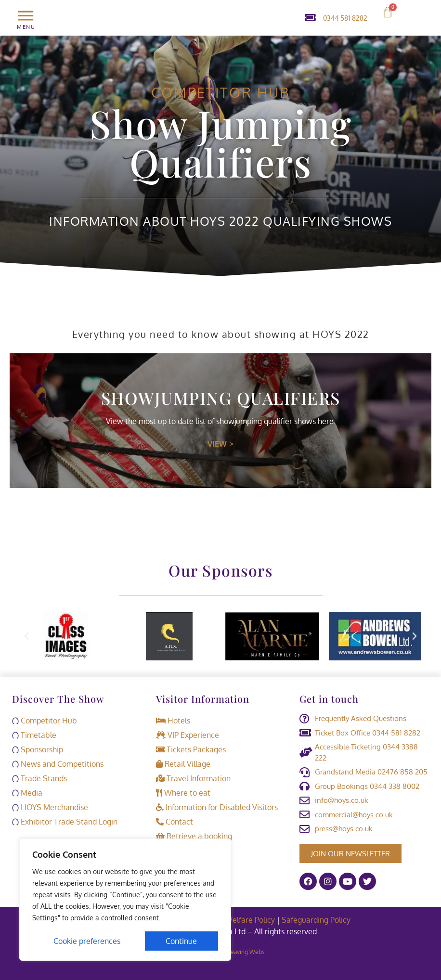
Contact (175, 822)
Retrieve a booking (194, 836)
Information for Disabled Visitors (217, 807)
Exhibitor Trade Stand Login (65, 822)
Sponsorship (38, 749)
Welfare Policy (250, 920)
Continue (182, 941)
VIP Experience (188, 735)
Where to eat (183, 793)
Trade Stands (39, 778)
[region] (125, 900)
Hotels (173, 721)
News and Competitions (58, 764)
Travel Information (193, 778)
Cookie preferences (87, 941)
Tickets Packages (191, 749)
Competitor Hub (220, 92)
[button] (26, 636)
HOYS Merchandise (50, 807)
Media (27, 793)
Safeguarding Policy (317, 920)
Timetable (34, 735)
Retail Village (183, 764)
